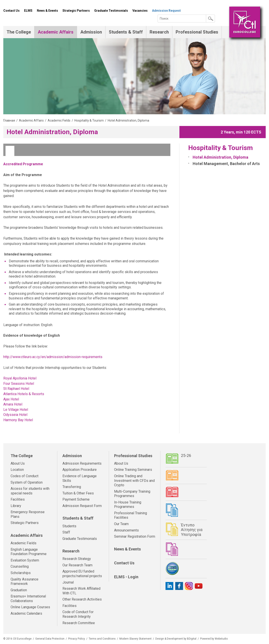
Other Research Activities (82, 599)
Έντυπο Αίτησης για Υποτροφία (192, 530)
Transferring (72, 487)
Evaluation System (25, 560)
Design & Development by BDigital (176, 639)
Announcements (126, 530)
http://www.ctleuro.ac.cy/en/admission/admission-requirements (53, 357)
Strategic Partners (76, 11)
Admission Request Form (82, 506)
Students (69, 526)
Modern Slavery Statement (135, 639)
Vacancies (140, 11)
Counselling (20, 566)
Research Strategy (77, 559)
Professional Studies (197, 32)
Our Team (121, 524)
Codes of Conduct (24, 476)
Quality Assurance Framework (24, 582)
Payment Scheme (76, 499)
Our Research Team (77, 565)
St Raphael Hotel (16, 389)
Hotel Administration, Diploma (220, 157)
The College (19, 32)
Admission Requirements (82, 463)
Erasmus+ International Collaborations (28, 599)
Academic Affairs (56, 32)
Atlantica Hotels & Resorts (24, 394)
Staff (66, 532)
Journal (68, 582)
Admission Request (166, 11)
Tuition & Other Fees (78, 493)
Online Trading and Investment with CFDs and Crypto (134, 481)
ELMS (28, 11)
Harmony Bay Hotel (18, 420)
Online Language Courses (30, 607)
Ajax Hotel (11, 399)
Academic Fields (59, 120)
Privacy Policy (77, 639)
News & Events (47, 11)
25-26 (186, 455)
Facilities (18, 499)
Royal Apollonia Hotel (20, 378)
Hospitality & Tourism (89, 120)
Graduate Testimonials (111, 11)
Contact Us (11, 11)
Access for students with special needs (30, 491)
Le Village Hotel (16, 410)
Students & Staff (126, 32)
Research (159, 32)
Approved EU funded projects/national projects (82, 574)
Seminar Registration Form (135, 536)
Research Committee (79, 623)
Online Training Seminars (133, 470)
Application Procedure (80, 470)
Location (17, 470)
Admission (91, 32)
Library (16, 506)
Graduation (19, 590)
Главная (9, 120)
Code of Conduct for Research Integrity (78, 614)
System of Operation (27, 482)
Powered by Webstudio (214, 639)
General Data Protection (50, 639)
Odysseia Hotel (15, 415)
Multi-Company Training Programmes (132, 494)
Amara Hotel (13, 404)
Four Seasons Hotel (19, 384)
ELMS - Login (126, 577)
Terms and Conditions (102, 639)
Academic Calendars (26, 613)
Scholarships (21, 573)
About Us (18, 463)
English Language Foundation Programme (29, 552)
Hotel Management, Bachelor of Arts (226, 164)
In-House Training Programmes (128, 505)
